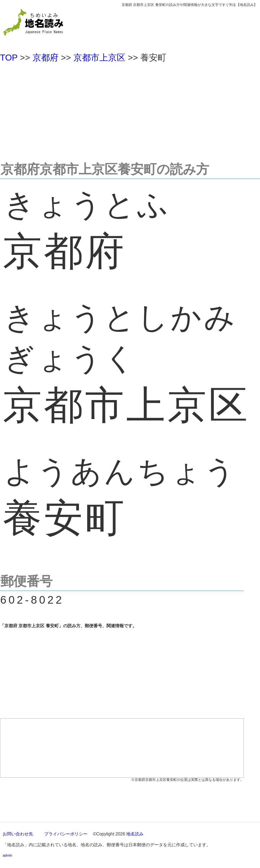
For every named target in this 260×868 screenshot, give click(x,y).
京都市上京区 (99, 58)
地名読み (135, 834)
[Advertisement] (130, 110)
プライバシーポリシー (66, 834)
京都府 (45, 58)
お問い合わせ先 (18, 834)
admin (7, 855)
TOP (9, 58)
